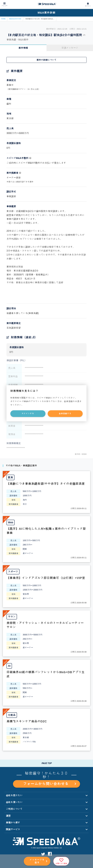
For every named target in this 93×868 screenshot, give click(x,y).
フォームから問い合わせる (50, 784)
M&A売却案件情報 (15, 19)
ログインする (28, 414)
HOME (3, 19)
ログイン (88, 6)
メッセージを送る (37, 861)
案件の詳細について (47, 60)
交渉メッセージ (70, 48)
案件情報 (23, 48)
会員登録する (65, 414)
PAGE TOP (46, 763)
